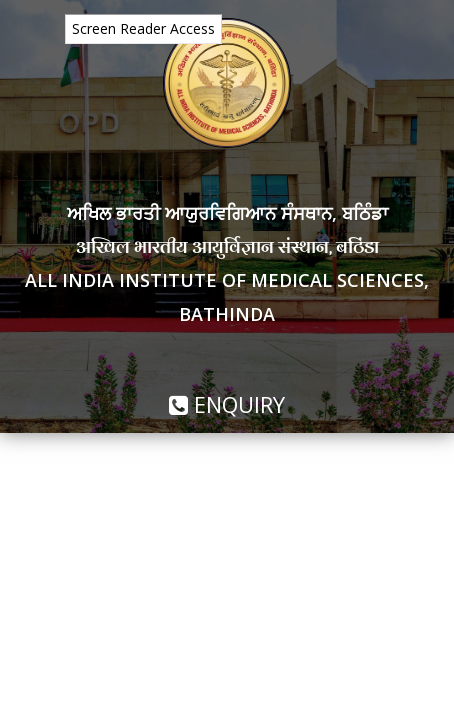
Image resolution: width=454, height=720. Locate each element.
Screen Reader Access (143, 28)
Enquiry (227, 404)
